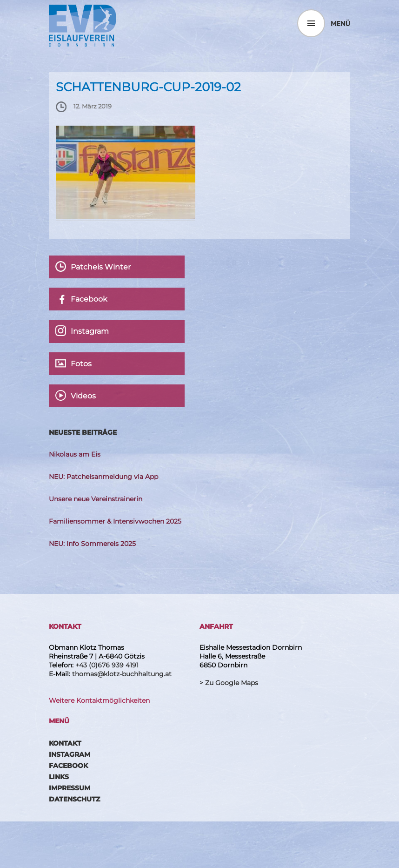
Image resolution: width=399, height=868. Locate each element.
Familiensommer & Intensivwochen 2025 (115, 521)
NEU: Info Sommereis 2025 (92, 544)
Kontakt (65, 743)
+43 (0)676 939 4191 (107, 665)
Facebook (68, 766)
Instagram (70, 754)
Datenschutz (74, 799)
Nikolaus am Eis (75, 454)
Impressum (70, 788)
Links (59, 777)
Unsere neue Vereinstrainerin (96, 499)
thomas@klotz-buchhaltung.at (122, 674)
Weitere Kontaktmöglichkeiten (99, 700)
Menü (340, 23)
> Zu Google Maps (229, 683)
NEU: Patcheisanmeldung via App (103, 477)
